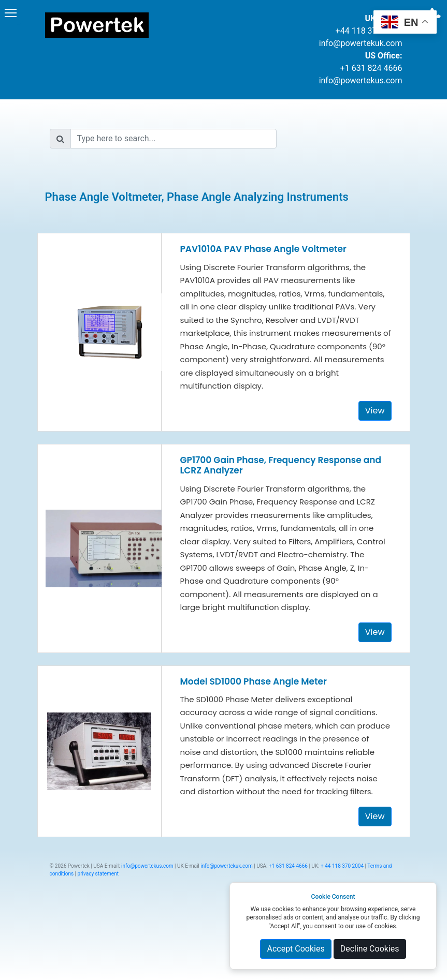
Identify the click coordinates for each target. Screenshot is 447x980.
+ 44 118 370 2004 (342, 866)
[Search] (174, 139)
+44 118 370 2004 (369, 31)
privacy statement (98, 874)
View (375, 411)
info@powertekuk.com (361, 43)
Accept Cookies (295, 949)
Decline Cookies (370, 949)
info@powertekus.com (361, 80)
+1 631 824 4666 (371, 68)
